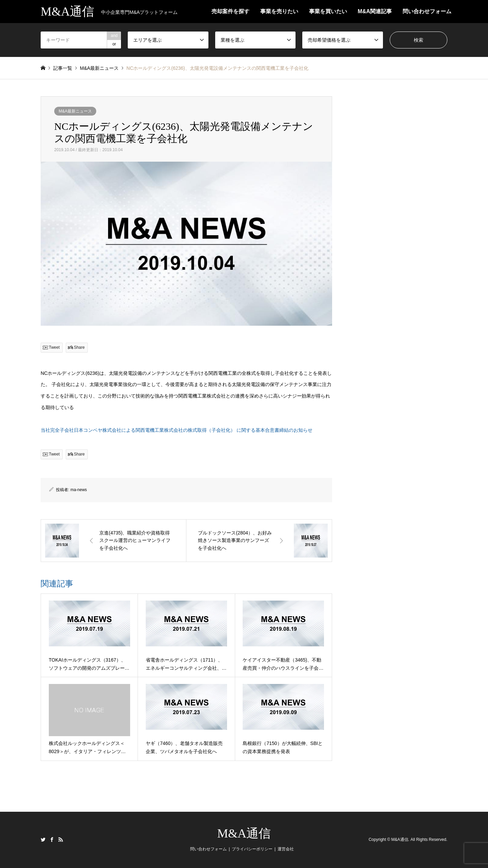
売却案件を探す (230, 11)
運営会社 (286, 849)
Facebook (52, 840)
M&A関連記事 (375, 11)
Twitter (43, 840)
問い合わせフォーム (427, 11)
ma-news (79, 490)
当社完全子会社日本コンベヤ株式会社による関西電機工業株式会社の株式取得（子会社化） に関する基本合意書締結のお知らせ (177, 430)
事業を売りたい (279, 11)
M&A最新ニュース (75, 111)
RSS (61, 840)
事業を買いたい (328, 11)
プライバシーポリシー (252, 849)
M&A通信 (244, 833)
